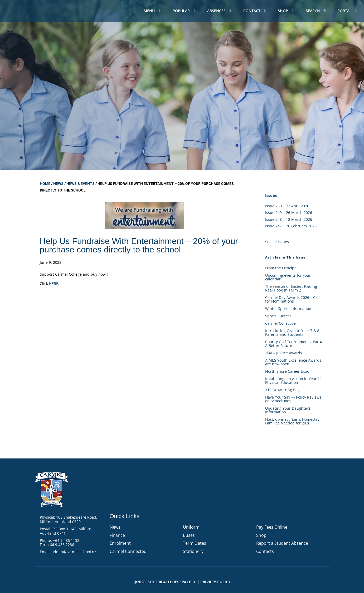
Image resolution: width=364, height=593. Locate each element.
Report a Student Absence (282, 543)
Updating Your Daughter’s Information (288, 410)
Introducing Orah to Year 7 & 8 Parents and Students (292, 333)
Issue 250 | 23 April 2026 (287, 206)
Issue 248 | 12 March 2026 (289, 219)
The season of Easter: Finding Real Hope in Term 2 (291, 288)
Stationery (193, 551)
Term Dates (195, 543)
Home (45, 184)
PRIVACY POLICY (215, 582)
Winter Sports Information (288, 309)
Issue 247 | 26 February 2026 (291, 226)
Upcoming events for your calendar (288, 277)
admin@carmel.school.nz (74, 552)
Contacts (265, 551)
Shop (261, 535)
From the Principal (281, 268)
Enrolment (120, 543)
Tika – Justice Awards (284, 353)
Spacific (188, 582)
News (58, 184)
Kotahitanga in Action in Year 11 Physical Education (293, 381)
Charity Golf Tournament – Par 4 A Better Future (293, 344)
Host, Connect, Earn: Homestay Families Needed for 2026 (292, 421)
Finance (117, 535)
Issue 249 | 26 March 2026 (289, 212)
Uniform (191, 527)
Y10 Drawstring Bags (283, 390)
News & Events (81, 184)
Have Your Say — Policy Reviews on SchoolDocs (293, 399)
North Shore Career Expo (287, 371)
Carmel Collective (280, 323)
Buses (189, 535)
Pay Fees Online (272, 527)
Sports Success (278, 316)
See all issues (277, 242)
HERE (54, 283)
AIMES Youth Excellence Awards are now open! (293, 362)
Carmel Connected (128, 551)
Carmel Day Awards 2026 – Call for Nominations (292, 299)
